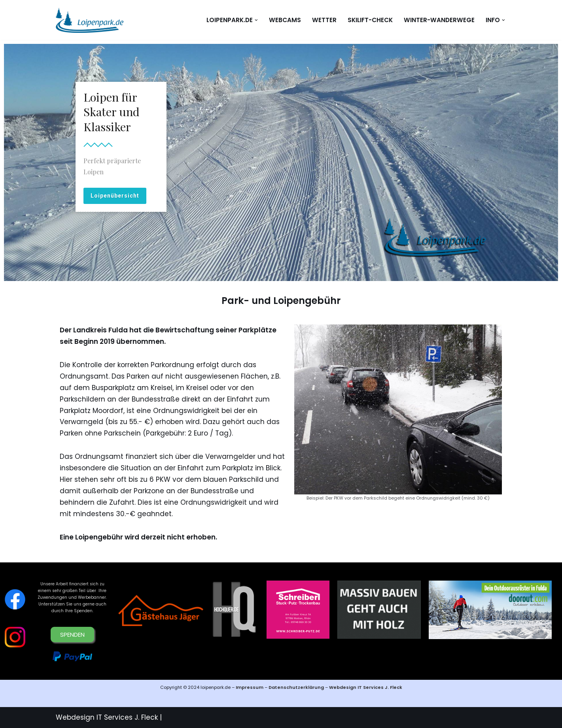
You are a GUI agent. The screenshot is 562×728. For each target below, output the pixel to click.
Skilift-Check (370, 20)
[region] (281, 162)
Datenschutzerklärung (297, 687)
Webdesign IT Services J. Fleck (366, 687)
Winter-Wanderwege (439, 20)
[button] (256, 20)
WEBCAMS (285, 20)
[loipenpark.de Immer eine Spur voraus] (90, 20)
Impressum (250, 687)
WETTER (324, 20)
